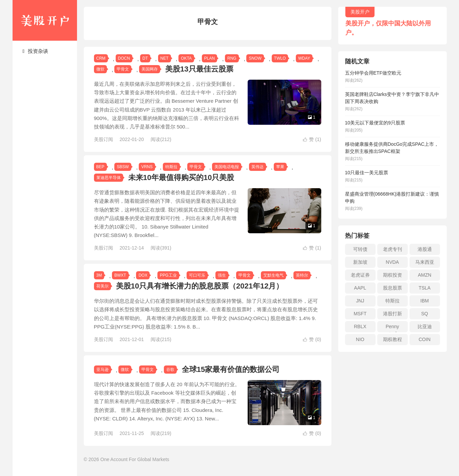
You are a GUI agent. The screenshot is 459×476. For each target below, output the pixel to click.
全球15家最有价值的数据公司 (231, 369)
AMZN (425, 275)
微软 (100, 69)
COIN (425, 339)
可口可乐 (197, 275)
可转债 (360, 249)
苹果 (280, 167)
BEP (100, 167)
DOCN (124, 58)
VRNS (147, 167)
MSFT (360, 314)
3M (99, 275)
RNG (232, 58)
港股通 (425, 249)
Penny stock (393, 328)
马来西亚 (425, 262)
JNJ (360, 301)
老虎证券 (360, 275)
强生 (222, 275)
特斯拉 (171, 167)
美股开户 (45, 20)
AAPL (360, 288)
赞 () (312, 139)
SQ (424, 314)
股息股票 (393, 288)
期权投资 (393, 275)
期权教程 (393, 339)
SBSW (123, 167)
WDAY (304, 58)
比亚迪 (425, 326)
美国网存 (150, 69)
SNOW (255, 58)
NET (165, 58)
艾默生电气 (273, 275)
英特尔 (302, 275)
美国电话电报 (227, 167)
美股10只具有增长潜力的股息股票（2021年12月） (200, 286)
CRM (101, 58)
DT (145, 58)
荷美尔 (102, 286)
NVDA (392, 262)
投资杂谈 (35, 51)
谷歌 (170, 370)
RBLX (360, 326)
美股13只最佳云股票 (199, 69)
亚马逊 (102, 370)
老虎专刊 (393, 249)
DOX (143, 275)
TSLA (425, 288)
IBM (425, 301)
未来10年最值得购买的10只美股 (181, 177)
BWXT (120, 275)
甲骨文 (123, 69)
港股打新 (393, 314)
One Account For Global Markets (135, 465)
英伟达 (257, 167)
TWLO (280, 58)
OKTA (186, 58)
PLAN (209, 58)
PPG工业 (168, 275)
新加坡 (360, 262)
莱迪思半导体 (109, 178)
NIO (360, 339)
